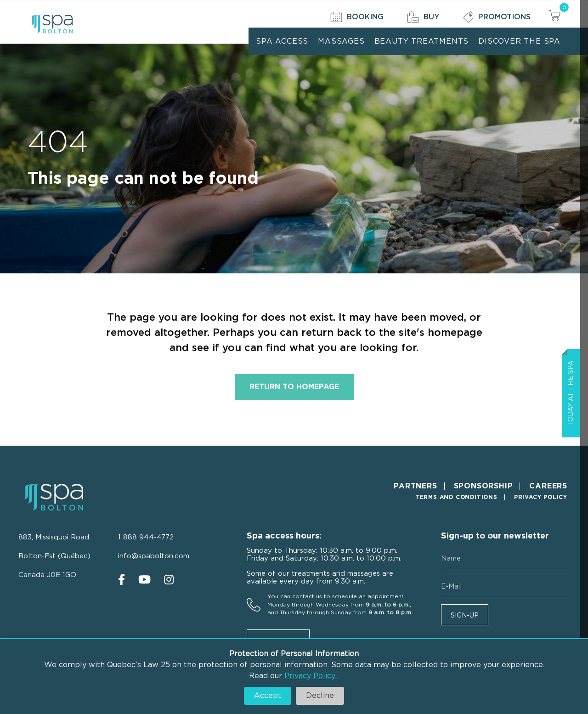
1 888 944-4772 (146, 537)
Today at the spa (571, 393)
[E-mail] (505, 587)
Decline (320, 696)
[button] (465, 615)
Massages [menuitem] (341, 41)
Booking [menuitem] (357, 17)
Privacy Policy (311, 676)
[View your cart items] (554, 17)
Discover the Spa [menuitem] (519, 41)
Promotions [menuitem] (497, 17)
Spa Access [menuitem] (282, 41)
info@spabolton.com (154, 556)
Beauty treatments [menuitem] (422, 41)
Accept (268, 696)
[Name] (505, 559)
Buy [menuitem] (423, 17)
